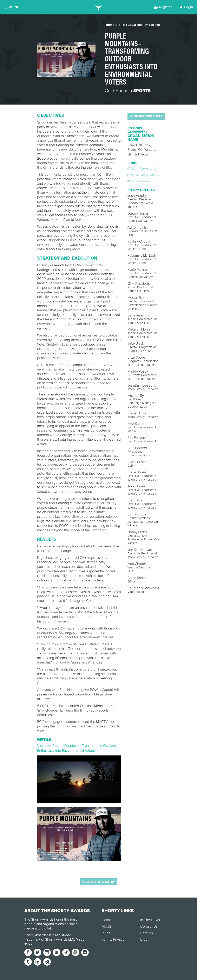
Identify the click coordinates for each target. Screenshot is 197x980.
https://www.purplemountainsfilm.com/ (156, 168)
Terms (106, 939)
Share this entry (146, 116)
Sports (142, 91)
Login (186, 7)
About (106, 926)
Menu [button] (12, 7)
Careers (147, 933)
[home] (98, 7)
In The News (150, 920)
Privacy (119, 939)
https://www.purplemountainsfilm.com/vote (160, 181)
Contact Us (149, 926)
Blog (144, 939)
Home (106, 920)
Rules (106, 933)
